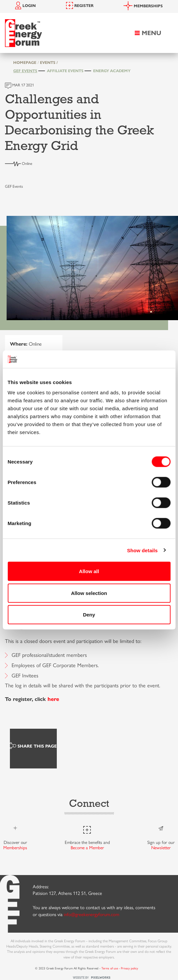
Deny (89, 615)
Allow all (89, 571)
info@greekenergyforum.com (91, 914)
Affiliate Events (65, 71)
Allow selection (89, 593)
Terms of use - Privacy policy (120, 968)
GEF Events (25, 71)
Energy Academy (112, 71)
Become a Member (87, 848)
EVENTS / (49, 62)
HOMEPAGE (25, 62)
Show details (142, 550)
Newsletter (161, 848)
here (53, 699)
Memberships (15, 848)
